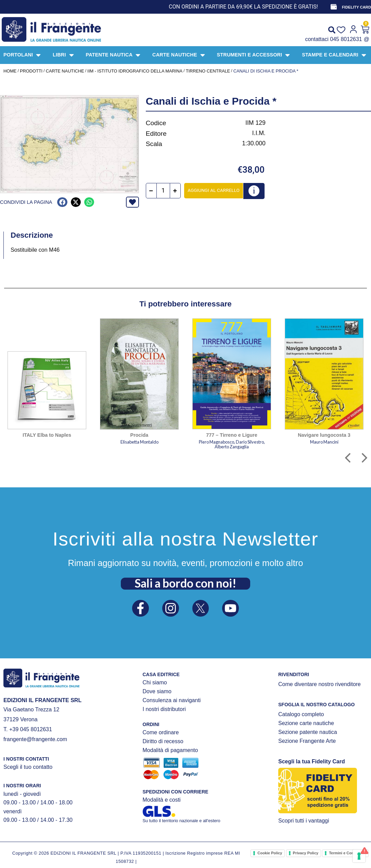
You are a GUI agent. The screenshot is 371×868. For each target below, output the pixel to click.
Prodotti (31, 71)
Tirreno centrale (208, 71)
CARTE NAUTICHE (65, 71)
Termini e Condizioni (347, 853)
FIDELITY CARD (356, 7)
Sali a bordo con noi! (186, 583)
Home (10, 71)
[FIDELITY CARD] (334, 7)
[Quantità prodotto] (163, 191)
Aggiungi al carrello (214, 190)
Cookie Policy (270, 853)
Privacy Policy (306, 853)
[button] (62, 202)
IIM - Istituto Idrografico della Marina (135, 71)
